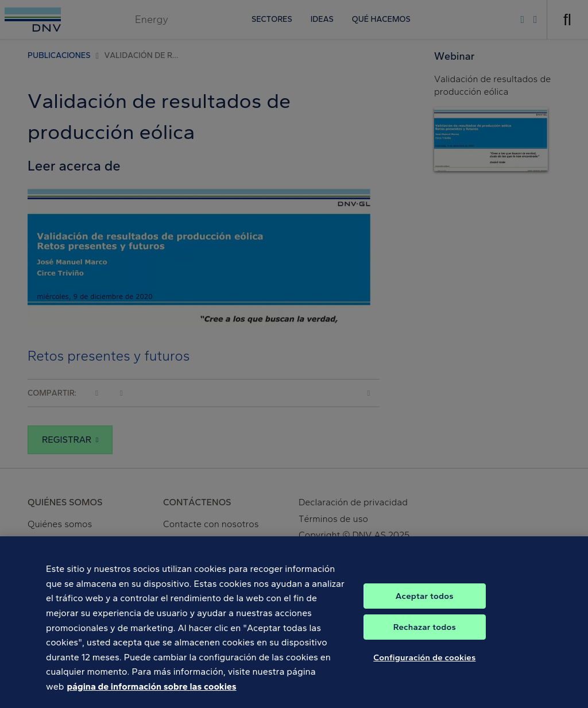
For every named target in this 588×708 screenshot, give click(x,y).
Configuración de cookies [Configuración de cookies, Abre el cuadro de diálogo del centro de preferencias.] (424, 664)
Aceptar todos (425, 603)
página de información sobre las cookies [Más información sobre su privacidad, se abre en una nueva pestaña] (151, 693)
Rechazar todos (425, 634)
